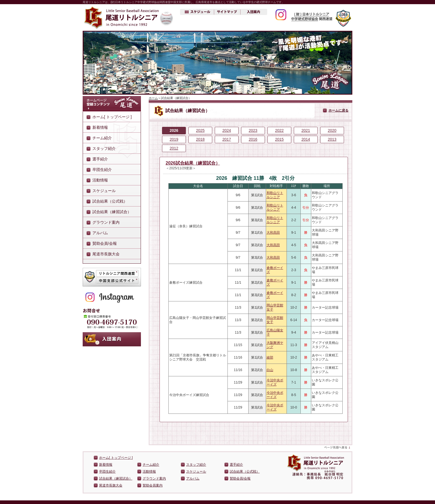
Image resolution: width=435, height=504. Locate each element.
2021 (306, 130)
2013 (332, 139)
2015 (279, 139)
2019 (174, 139)
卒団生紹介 (102, 170)
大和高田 (273, 233)
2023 (253, 130)
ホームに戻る (338, 110)
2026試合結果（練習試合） (193, 163)
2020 (332, 130)
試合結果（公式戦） (110, 201)
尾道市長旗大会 (106, 254)
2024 (227, 130)
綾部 (270, 357)
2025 (200, 130)
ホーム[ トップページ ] (112, 117)
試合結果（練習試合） (112, 212)
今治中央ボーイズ (275, 382)
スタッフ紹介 (104, 148)
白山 (270, 370)
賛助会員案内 (153, 485)
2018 (200, 139)
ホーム (153, 98)
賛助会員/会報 (105, 243)
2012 (174, 148)
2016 (253, 139)
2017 (227, 139)
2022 (279, 130)
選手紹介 (100, 159)
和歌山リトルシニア (275, 195)
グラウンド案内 (106, 222)
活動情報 (100, 180)
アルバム (100, 233)
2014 (306, 139)
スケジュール (104, 191)
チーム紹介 (102, 138)
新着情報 (100, 127)
